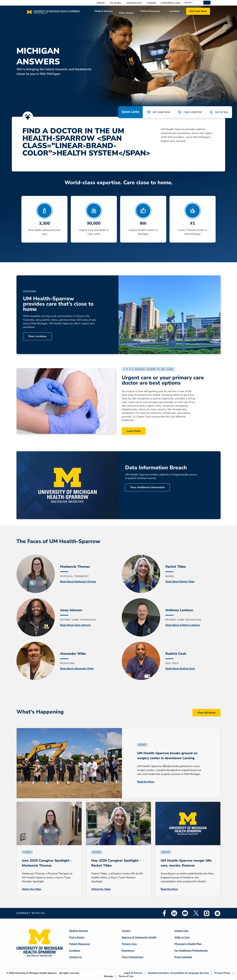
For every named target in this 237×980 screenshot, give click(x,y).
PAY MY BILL (222, 112)
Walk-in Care (182, 937)
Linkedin (174, 913)
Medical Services (104, 11)
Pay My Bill (116, 3)
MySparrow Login (171, 3)
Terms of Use (126, 976)
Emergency (128, 950)
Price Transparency (133, 957)
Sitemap (108, 976)
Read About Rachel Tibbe (180, 581)
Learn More (134, 431)
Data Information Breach (156, 468)
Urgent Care (181, 931)
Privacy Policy (222, 973)
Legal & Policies (133, 973)
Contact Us (75, 957)
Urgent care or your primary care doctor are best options (163, 380)
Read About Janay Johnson (75, 625)
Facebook (164, 913)
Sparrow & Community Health (139, 937)
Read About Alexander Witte (77, 668)
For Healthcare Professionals (191, 950)
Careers (151, 3)
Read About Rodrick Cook (180, 668)
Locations (174, 11)
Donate (101, 3)
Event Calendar (183, 957)
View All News (206, 713)
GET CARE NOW (161, 112)
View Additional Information (147, 487)
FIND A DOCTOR (193, 112)
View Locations (37, 336)
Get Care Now (198, 11)
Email (218, 913)
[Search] (193, 3)
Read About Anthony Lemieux (183, 625)
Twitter (196, 913)
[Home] (53, 13)
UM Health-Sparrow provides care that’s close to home (58, 304)
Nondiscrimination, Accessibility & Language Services (178, 973)
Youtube (185, 913)
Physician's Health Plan (188, 944)
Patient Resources (150, 11)
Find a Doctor (127, 13)
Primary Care (129, 944)
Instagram (207, 913)
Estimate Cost (134, 3)
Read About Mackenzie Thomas (78, 581)
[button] (207, 3)
